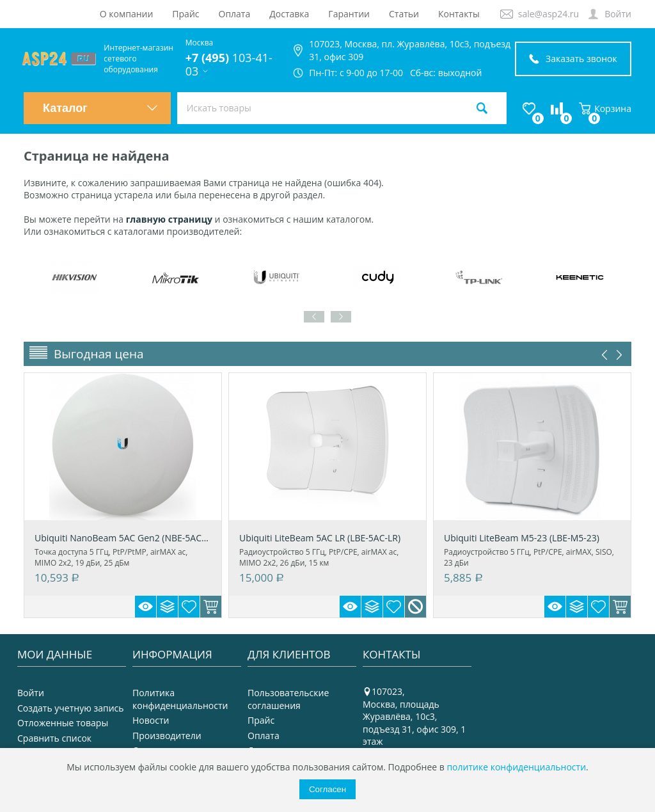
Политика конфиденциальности (180, 699)
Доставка (289, 14)
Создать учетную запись (71, 708)
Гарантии (349, 14)
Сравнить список (54, 738)
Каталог (100, 108)
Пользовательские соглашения (288, 699)
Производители (167, 736)
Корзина (605, 108)
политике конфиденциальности (516, 767)
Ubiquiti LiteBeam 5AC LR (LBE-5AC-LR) (320, 538)
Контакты (459, 14)
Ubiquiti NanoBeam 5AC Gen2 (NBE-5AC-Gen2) (123, 538)
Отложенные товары (63, 723)
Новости (151, 720)
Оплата (235, 14)
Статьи (404, 14)
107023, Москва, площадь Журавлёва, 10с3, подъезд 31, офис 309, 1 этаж (414, 716)
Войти (618, 14)
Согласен (327, 789)
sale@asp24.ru (548, 14)
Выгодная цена (99, 354)
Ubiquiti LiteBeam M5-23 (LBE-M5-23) (522, 538)
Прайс (185, 14)
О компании (127, 14)
